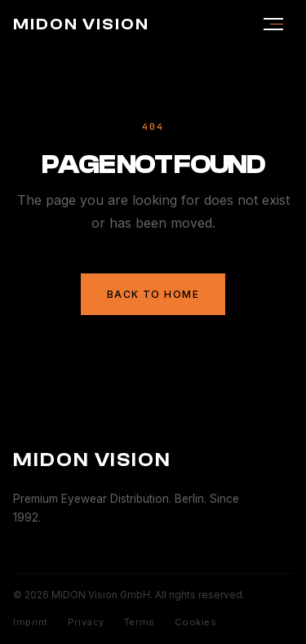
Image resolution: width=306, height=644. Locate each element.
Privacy (86, 622)
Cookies (196, 622)
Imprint (31, 622)
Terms (140, 622)
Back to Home (153, 294)
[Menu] (273, 24)
